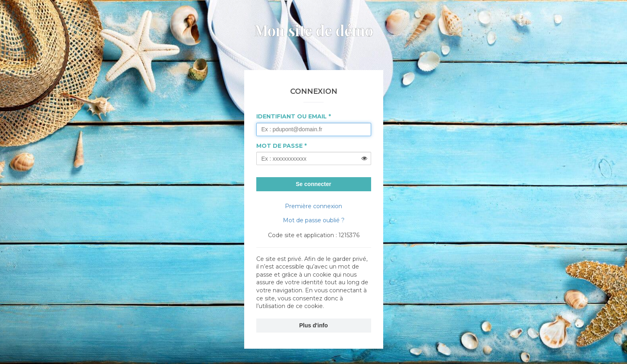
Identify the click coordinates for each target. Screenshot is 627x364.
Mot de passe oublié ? (314, 220)
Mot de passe (279, 146)
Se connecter (313, 184)
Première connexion (313, 206)
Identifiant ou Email (292, 116)
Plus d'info (314, 325)
